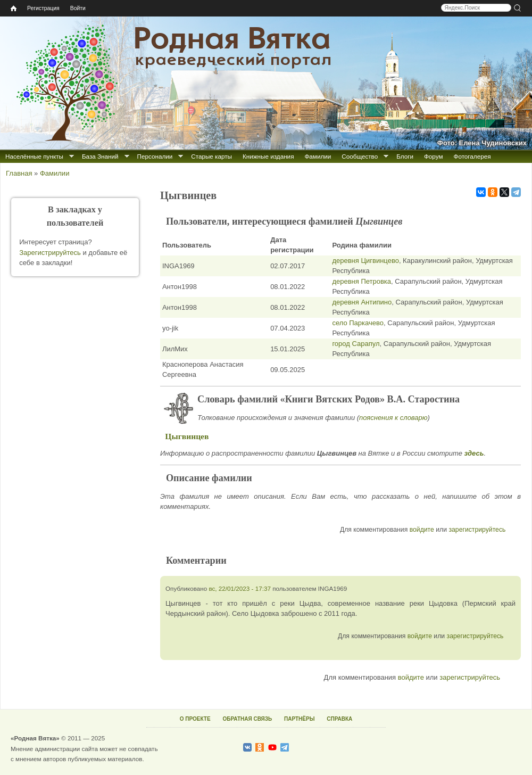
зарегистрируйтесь (477, 530)
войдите (422, 530)
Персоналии (155, 156)
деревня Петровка (361, 281)
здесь (474, 453)
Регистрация (43, 8)
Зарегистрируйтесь (50, 253)
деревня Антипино (362, 302)
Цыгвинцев (187, 436)
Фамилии (318, 156)
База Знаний (100, 156)
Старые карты (211, 156)
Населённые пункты (34, 156)
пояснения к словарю (393, 418)
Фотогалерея (472, 156)
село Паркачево (358, 323)
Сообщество (360, 156)
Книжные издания (268, 156)
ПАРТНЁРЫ (299, 719)
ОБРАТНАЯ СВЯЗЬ (247, 719)
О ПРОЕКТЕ (195, 719)
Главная (19, 173)
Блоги (405, 156)
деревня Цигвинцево (365, 261)
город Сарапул (356, 344)
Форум (434, 156)
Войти (78, 8)
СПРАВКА (339, 719)
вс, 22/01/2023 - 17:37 (240, 588)
